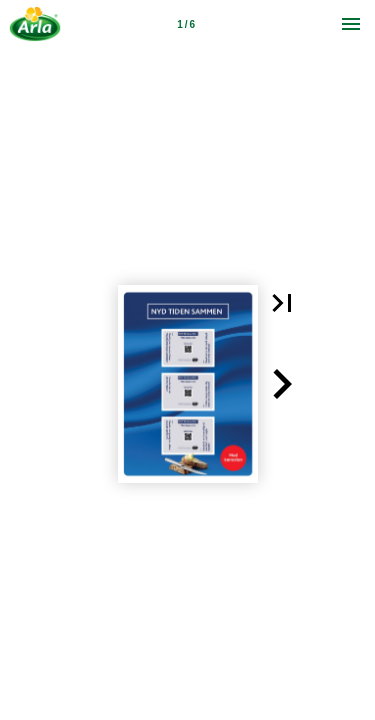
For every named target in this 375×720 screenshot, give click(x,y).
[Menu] (351, 24)
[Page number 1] (186, 24)
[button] (282, 303)
